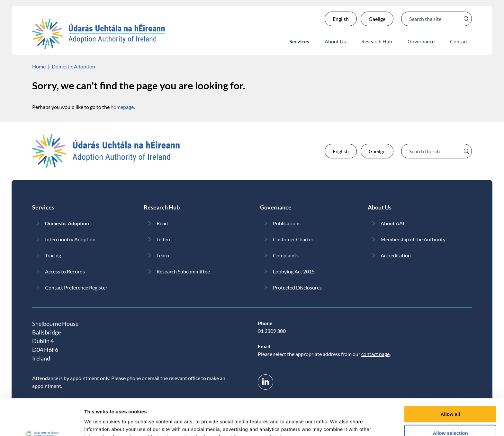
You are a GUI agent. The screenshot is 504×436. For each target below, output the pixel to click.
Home (39, 66)
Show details (337, 423)
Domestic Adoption (73, 66)
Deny (450, 417)
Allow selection (450, 399)
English (341, 19)
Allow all (450, 380)
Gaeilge (377, 19)
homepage (122, 107)
